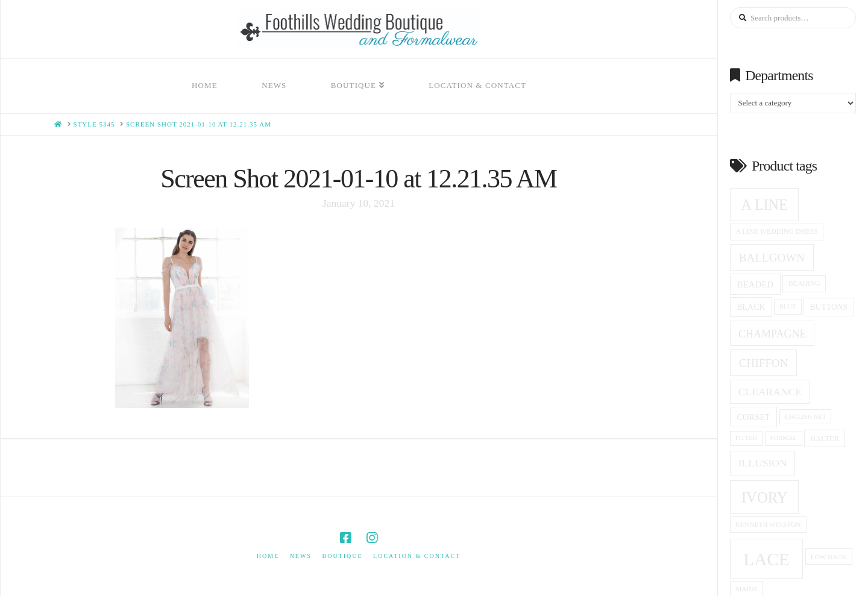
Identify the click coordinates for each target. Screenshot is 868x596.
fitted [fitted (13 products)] (747, 438)
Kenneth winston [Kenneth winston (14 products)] (768, 524)
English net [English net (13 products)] (806, 417)
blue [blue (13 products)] (788, 306)
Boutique (342, 556)
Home (268, 556)
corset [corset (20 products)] (753, 417)
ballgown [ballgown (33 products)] (772, 258)
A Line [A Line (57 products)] (765, 205)
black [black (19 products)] (751, 307)
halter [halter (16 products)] (825, 439)
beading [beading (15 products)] (804, 284)
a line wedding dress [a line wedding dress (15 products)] (777, 232)
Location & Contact (417, 556)
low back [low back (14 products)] (829, 557)
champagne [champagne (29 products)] (772, 334)
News (301, 556)
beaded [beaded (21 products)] (755, 284)
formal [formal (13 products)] (783, 438)
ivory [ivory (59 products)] (765, 497)
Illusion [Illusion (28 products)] (763, 463)
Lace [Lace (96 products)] (766, 559)
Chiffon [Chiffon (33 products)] (764, 363)
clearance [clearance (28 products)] (770, 392)
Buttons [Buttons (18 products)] (829, 307)
